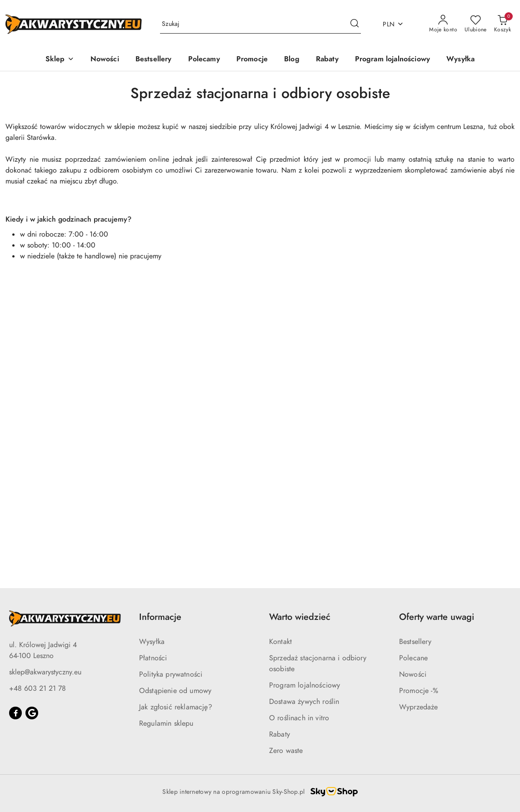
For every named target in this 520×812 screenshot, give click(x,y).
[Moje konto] (443, 24)
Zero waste (286, 751)
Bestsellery (415, 642)
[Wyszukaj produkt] (260, 24)
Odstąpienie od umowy (175, 691)
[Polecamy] (204, 60)
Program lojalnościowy (305, 685)
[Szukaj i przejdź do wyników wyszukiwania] (355, 24)
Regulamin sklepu (166, 723)
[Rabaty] (327, 60)
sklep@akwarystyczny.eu (45, 672)
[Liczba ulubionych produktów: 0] (476, 24)
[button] (60, 60)
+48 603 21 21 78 (37, 688)
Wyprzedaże (419, 707)
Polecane (413, 658)
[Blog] (292, 60)
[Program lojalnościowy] (392, 60)
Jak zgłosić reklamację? (176, 707)
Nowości (413, 674)
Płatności (153, 658)
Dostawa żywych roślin (304, 702)
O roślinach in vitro (299, 718)
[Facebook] (15, 713)
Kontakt (280, 642)
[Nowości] (105, 60)
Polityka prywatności (171, 674)
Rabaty (280, 734)
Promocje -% (419, 691)
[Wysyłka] (460, 60)
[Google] (32, 713)
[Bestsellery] (154, 60)
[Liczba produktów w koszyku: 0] (502, 24)
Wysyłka (152, 642)
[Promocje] (252, 60)
